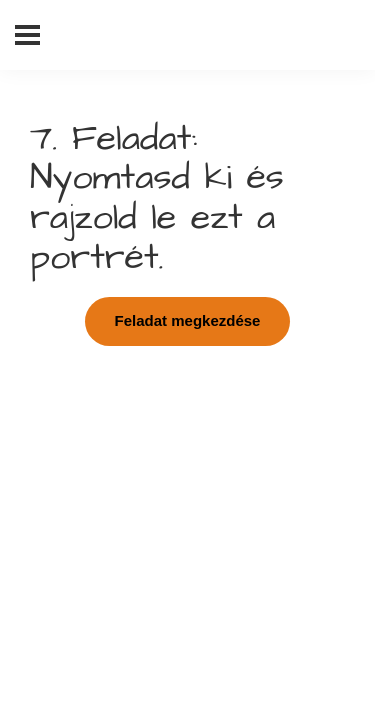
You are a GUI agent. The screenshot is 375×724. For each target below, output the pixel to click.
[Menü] (27, 35)
